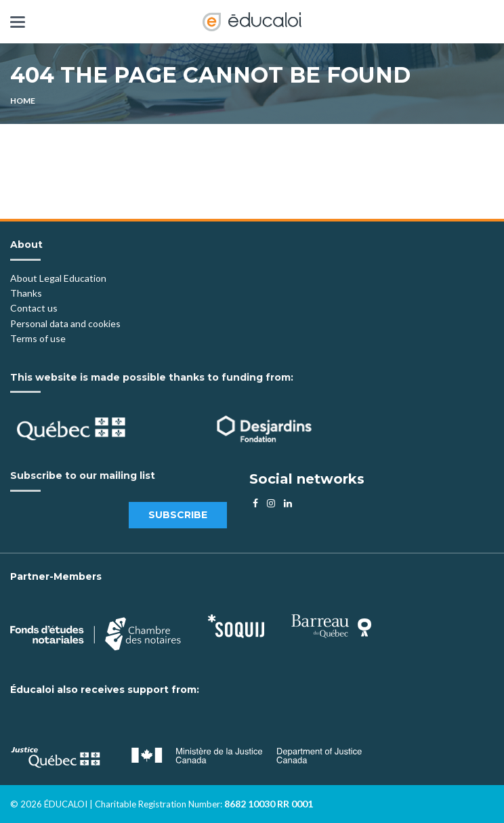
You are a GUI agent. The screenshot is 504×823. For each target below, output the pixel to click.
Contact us (34, 308)
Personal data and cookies (65, 323)
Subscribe (178, 515)
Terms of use (38, 338)
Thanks (27, 293)
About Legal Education (58, 278)
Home (23, 101)
